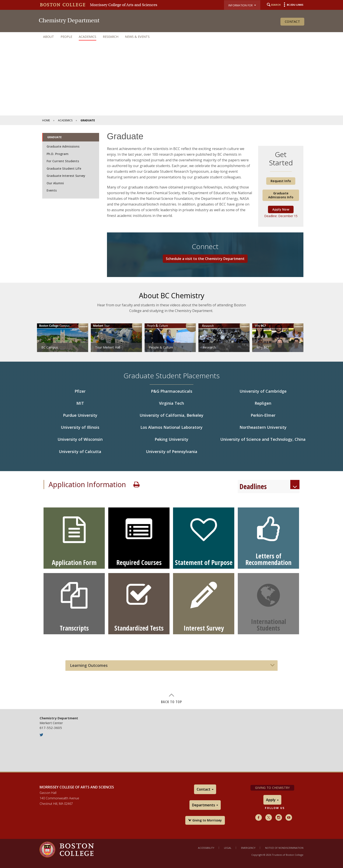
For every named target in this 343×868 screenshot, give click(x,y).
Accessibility (206, 848)
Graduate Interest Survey (66, 176)
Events (52, 190)
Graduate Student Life (64, 168)
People (66, 37)
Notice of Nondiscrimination (284, 848)
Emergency (248, 848)
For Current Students (63, 161)
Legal (228, 848)
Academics (87, 37)
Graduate (54, 137)
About (49, 37)
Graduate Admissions (63, 146)
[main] (171, 417)
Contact (292, 22)
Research (111, 37)
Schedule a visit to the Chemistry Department (205, 259)
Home (46, 120)
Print (136, 485)
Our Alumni (55, 183)
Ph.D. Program (58, 154)
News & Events (137, 37)
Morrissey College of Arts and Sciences (124, 5)
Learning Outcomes (89, 665)
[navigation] (171, 37)
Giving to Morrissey (205, 820)
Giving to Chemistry (272, 788)
